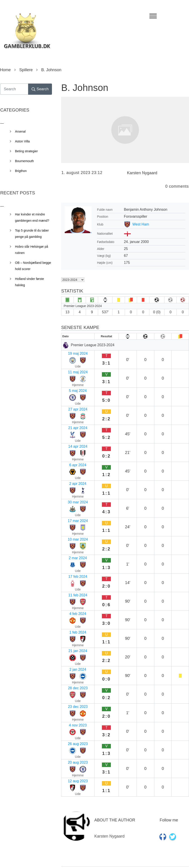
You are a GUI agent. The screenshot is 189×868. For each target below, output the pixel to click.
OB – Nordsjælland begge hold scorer (33, 266)
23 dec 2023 (73, 519)
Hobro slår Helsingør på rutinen (32, 250)
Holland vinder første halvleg (29, 282)
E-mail (68, 751)
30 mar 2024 (73, 422)
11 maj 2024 (73, 361)
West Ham (141, 224)
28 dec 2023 (73, 510)
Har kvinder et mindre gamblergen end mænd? (32, 217)
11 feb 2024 (73, 466)
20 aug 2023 (73, 545)
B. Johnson (85, 88)
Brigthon (21, 171)
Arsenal (20, 131)
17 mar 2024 (73, 431)
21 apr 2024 (73, 388)
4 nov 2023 (72, 527)
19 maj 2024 (73, 353)
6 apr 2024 (72, 405)
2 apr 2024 (72, 414)
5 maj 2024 (72, 370)
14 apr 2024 (73, 396)
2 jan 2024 (72, 501)
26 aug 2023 (73, 536)
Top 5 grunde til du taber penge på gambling (32, 234)
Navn (67, 722)
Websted (69, 779)
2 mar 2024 (72, 449)
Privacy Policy (120, 858)
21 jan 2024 (73, 492)
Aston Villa (22, 141)
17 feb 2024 (73, 457)
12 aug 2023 (73, 553)
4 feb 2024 (72, 475)
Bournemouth (24, 161)
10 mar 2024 (73, 440)
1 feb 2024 (72, 484)
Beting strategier (26, 151)
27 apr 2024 (73, 379)
